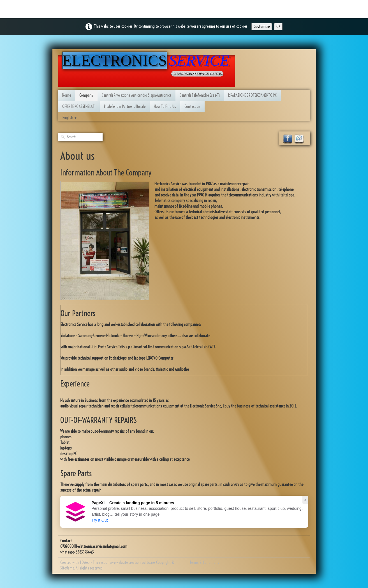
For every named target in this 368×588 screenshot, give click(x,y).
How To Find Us (165, 107)
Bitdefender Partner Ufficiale (125, 107)
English (70, 118)
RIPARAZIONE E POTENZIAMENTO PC (252, 95)
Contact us (192, 107)
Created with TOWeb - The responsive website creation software (107, 562)
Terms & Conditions (204, 562)
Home (67, 95)
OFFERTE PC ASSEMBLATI (79, 107)
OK (278, 27)
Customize (262, 27)
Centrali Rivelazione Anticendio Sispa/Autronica (136, 95)
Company (86, 95)
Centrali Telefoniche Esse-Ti (200, 95)
